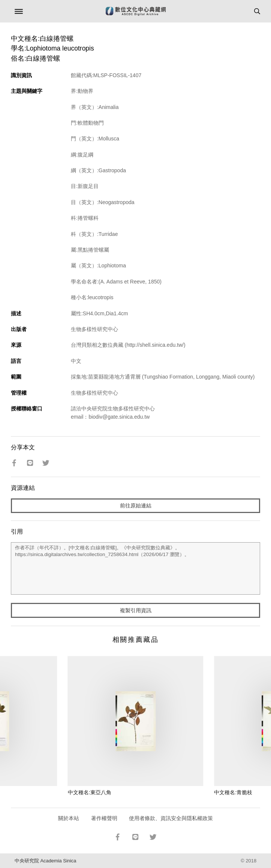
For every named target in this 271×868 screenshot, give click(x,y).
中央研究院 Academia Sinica (45, 861)
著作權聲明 (104, 818)
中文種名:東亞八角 (90, 792)
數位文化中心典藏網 (136, 11)
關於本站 (69, 818)
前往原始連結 (136, 506)
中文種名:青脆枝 (233, 792)
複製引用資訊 (136, 610)
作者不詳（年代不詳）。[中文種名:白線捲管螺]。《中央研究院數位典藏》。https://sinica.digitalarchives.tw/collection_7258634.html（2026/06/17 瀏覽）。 (135, 568)
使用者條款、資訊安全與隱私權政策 (171, 818)
